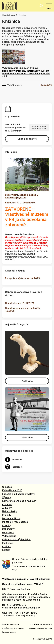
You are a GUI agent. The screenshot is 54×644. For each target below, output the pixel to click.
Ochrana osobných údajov (16, 539)
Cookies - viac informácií (41, 624)
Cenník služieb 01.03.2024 (20, 303)
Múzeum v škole (11, 518)
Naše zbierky (9, 511)
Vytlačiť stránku (12, 85)
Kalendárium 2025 (12, 490)
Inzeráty (7, 525)
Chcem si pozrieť (27, 139)
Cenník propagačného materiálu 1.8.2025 (22, 309)
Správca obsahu (9, 632)
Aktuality (7, 508)
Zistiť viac (27, 381)
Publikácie (8, 543)
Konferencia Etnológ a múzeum (19, 501)
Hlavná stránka (8, 15)
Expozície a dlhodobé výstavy (19, 494)
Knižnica (7, 546)
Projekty (7, 515)
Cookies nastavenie (11, 624)
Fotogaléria (8, 532)
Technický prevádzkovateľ (40, 628)
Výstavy (6, 497)
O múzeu (7, 487)
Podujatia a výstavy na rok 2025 (22, 278)
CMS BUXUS (47, 639)
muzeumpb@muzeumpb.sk (25, 608)
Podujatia (7, 504)
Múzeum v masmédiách (15, 522)
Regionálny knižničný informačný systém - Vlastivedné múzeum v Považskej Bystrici (26, 72)
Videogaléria (9, 536)
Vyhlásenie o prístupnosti (13, 628)
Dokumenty (8, 529)
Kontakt (6, 550)
